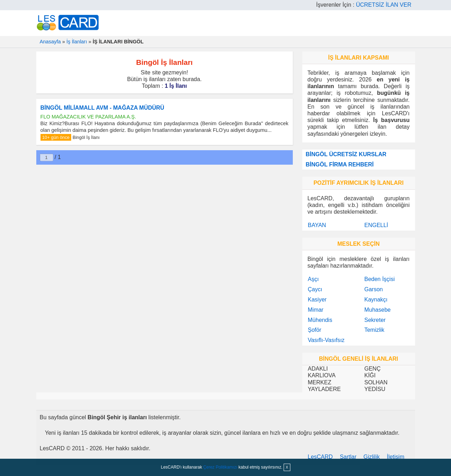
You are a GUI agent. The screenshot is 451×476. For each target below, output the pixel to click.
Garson (373, 289)
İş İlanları (77, 42)
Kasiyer (317, 300)
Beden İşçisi (379, 279)
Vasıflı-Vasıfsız (326, 340)
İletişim (396, 457)
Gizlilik (372, 457)
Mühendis (320, 320)
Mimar (316, 310)
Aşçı (313, 279)
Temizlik (374, 330)
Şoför (315, 330)
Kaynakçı (376, 300)
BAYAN (317, 225)
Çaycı (315, 289)
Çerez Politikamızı (220, 467)
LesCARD (320, 457)
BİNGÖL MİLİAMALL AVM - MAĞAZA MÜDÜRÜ (103, 108)
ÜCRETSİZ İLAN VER (384, 5)
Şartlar (348, 457)
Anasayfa (50, 42)
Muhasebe (378, 310)
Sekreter (375, 320)
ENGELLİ (376, 225)
